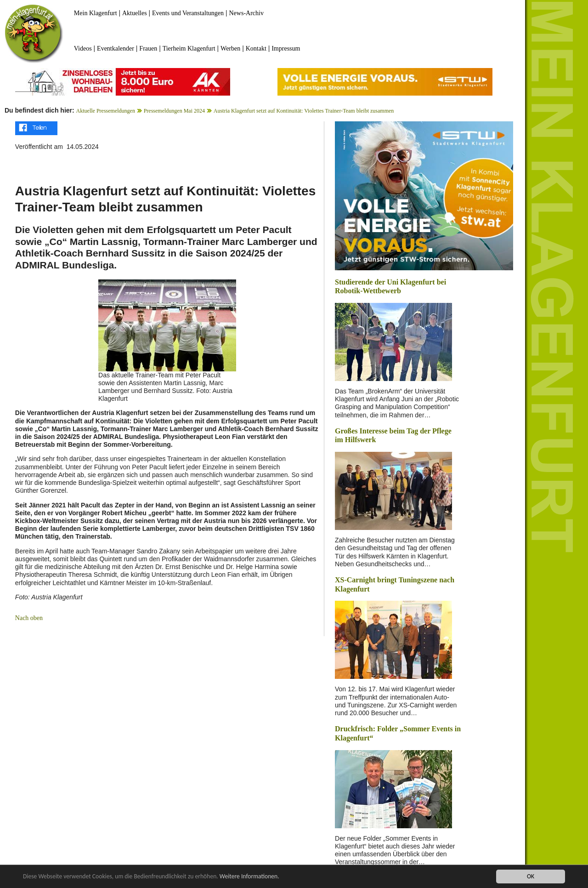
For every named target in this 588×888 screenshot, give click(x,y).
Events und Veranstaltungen (188, 13)
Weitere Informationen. (249, 877)
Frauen (148, 48)
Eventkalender (116, 48)
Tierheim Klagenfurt (189, 48)
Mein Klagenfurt (96, 13)
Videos (83, 48)
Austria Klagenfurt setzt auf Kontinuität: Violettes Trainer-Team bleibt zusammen (304, 111)
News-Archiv (246, 13)
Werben (230, 48)
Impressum (286, 48)
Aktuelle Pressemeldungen (106, 111)
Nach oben (29, 618)
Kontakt (256, 48)
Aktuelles (135, 13)
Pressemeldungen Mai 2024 (174, 111)
